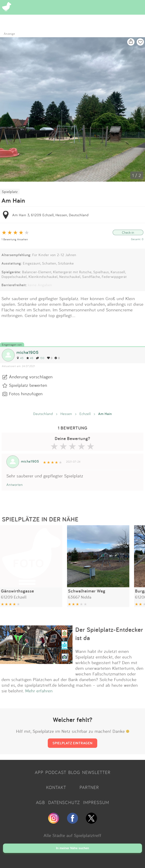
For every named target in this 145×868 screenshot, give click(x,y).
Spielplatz (10, 192)
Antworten (15, 485)
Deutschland (43, 414)
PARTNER (89, 787)
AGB (40, 802)
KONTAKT (56, 787)
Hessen (66, 414)
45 (20, 358)
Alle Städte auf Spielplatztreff (72, 835)
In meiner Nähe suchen (72, 848)
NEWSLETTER (96, 772)
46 (30, 358)
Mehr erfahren (39, 691)
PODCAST (56, 772)
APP (39, 772)
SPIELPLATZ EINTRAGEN (72, 743)
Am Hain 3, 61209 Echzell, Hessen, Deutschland (51, 215)
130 (40, 358)
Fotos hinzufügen (26, 394)
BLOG (74, 772)
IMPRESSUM (96, 802)
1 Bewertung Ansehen (15, 239)
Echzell (85, 414)
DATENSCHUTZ (64, 802)
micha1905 (28, 352)
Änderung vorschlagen (31, 377)
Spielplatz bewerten (28, 385)
